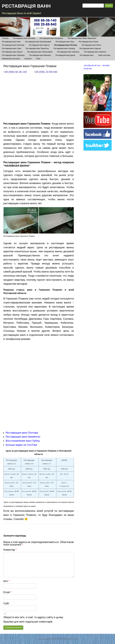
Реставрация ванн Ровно (91, 45)
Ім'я (6, 581)
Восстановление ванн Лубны (23, 441)
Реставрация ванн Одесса (39, 45)
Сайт (6, 603)
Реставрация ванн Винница (40, 55)
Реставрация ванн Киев (11, 42)
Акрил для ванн (104, 55)
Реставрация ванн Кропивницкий (38, 42)
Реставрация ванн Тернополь (37, 48)
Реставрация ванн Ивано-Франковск (82, 38)
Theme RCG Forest (70, 639)
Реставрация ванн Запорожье (51, 38)
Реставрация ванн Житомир (24, 38)
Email (7, 592)
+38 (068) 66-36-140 (15, 72)
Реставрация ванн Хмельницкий (40, 52)
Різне (38, 59)
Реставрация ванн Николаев (13, 45)
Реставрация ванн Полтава (66, 45)
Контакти (28, 59)
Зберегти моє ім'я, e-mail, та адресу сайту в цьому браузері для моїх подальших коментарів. (33, 619)
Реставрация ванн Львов (88, 42)
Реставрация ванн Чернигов (95, 52)
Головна (5, 38)
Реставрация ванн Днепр (65, 55)
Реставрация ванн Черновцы (13, 55)
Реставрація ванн (87, 55)
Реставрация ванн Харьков (90, 48)
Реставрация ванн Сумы (12, 48)
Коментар (10, 550)
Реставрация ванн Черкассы (68, 52)
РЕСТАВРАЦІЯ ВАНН (26, 6)
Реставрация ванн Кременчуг (23, 437)
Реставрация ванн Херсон (12, 52)
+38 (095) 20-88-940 (46, 72)
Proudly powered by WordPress (49, 639)
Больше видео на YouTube (21, 445)
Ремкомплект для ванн (11, 59)
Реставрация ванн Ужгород (64, 48)
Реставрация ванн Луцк (65, 42)
